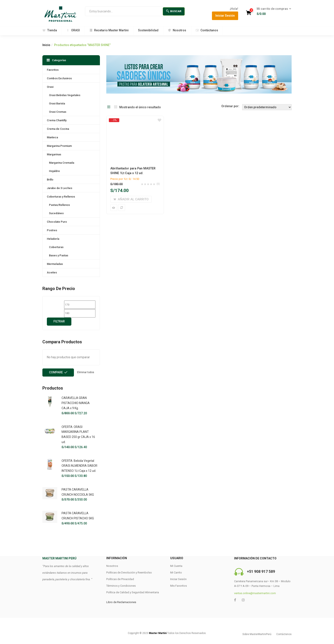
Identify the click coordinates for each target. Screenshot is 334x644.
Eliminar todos (86, 372)
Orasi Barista (57, 103)
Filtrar (59, 321)
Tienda (50, 30)
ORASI (73, 30)
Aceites (52, 272)
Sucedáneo (56, 213)
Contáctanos (207, 30)
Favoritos (53, 70)
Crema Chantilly (57, 120)
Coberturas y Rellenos (61, 197)
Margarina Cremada (62, 163)
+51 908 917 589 (261, 571)
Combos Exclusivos (59, 78)
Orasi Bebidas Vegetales (65, 95)
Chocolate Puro (57, 222)
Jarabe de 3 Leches (60, 188)
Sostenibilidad (148, 30)
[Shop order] (267, 107)
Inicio (46, 45)
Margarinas (54, 154)
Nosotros (177, 30)
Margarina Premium (59, 146)
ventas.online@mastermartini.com (255, 593)
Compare (56, 372)
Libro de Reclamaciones (121, 602)
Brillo (50, 180)
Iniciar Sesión (225, 16)
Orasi (50, 87)
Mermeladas (55, 264)
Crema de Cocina (58, 129)
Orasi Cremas (58, 112)
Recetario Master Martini (109, 30)
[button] (273, 12)
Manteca (52, 137)
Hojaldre (54, 171)
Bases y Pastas (59, 255)
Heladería (53, 239)
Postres (52, 230)
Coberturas (56, 247)
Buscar (174, 11)
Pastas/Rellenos (59, 205)
